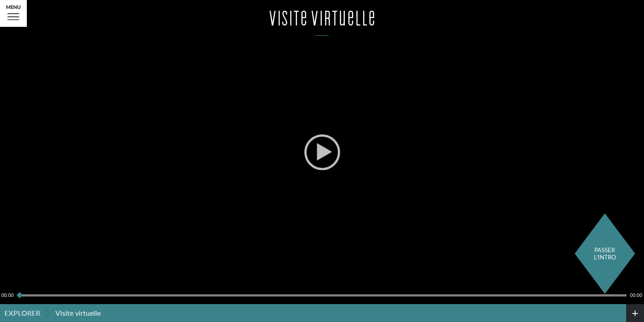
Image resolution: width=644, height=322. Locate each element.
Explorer (22, 313)
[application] (322, 152)
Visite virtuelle (78, 313)
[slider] (322, 295)
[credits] (635, 313)
